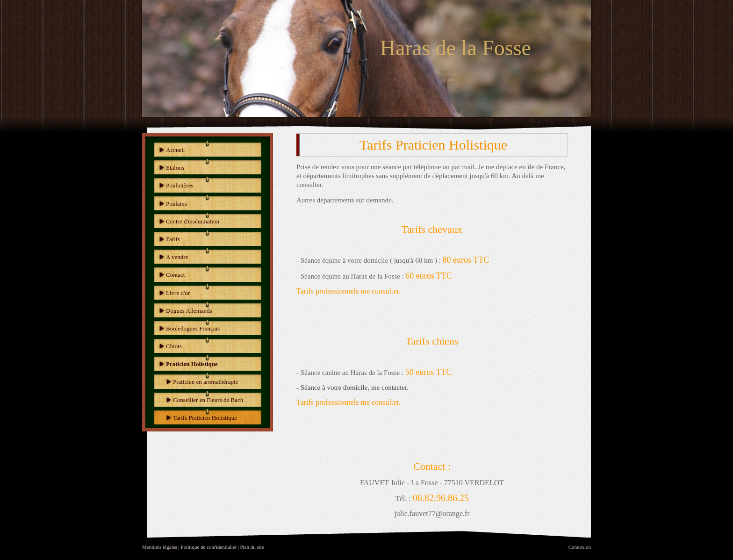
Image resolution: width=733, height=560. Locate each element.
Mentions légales (160, 547)
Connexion (580, 547)
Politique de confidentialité (209, 547)
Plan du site (252, 547)
